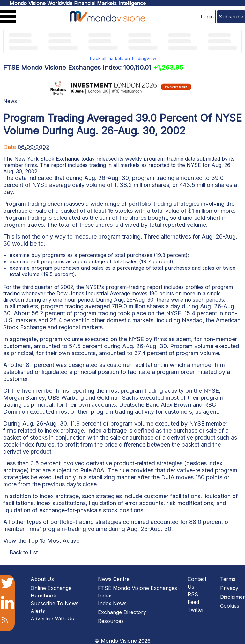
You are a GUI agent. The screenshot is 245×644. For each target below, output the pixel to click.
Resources (111, 621)
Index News (112, 603)
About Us (42, 579)
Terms (228, 579)
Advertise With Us (52, 619)
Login (207, 17)
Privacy (229, 588)
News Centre (114, 579)
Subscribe (231, 17)
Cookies (230, 606)
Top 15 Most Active (54, 541)
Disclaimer (233, 597)
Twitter (196, 610)
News (10, 101)
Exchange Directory (122, 612)
